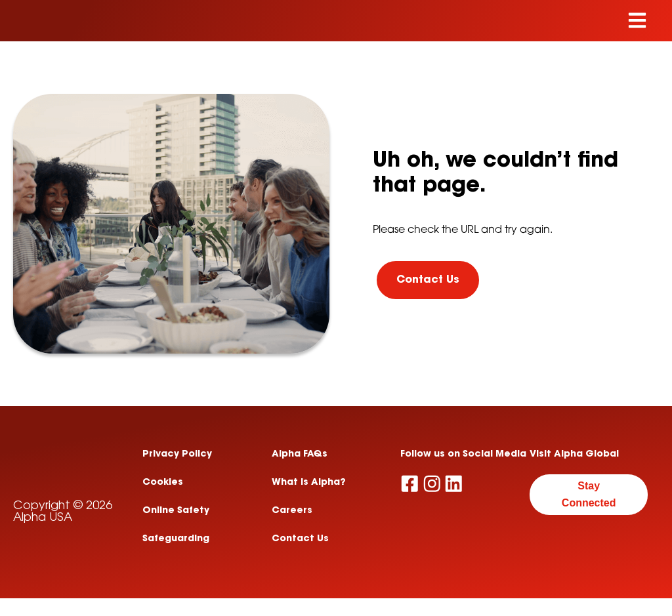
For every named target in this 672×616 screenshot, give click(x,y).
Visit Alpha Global (574, 455)
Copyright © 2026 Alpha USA (63, 549)
